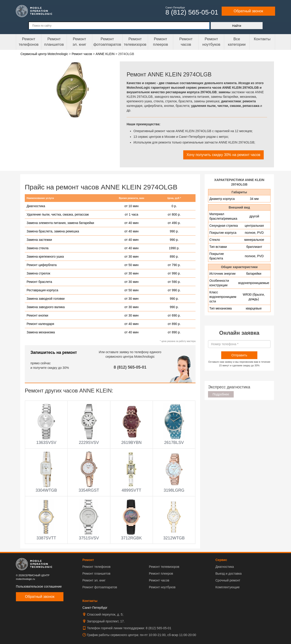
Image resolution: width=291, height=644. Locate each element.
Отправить (239, 355)
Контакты (262, 39)
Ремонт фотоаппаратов (107, 42)
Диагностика (225, 567)
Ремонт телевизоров (135, 42)
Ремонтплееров (161, 42)
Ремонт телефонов (29, 42)
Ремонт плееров (161, 574)
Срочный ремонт (228, 580)
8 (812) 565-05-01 (130, 367)
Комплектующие (227, 587)
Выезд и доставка (228, 574)
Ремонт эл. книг (94, 580)
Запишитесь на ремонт (54, 352)
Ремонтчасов (186, 42)
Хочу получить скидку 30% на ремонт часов (223, 155)
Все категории (237, 42)
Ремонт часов (159, 580)
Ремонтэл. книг (79, 42)
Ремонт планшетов (54, 42)
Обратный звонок (248, 11)
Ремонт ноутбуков (211, 42)
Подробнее (221, 394)
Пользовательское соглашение (39, 586)
